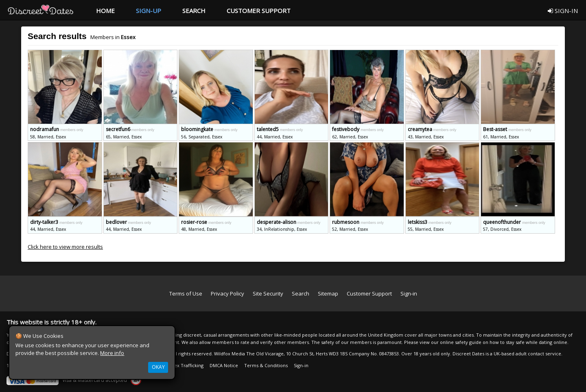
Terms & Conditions (266, 365)
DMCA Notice (224, 365)
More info (112, 353)
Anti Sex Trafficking (183, 365)
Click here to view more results (65, 247)
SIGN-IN (563, 11)
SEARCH (194, 11)
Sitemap (328, 293)
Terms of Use (186, 293)
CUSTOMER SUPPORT (259, 11)
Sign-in (409, 293)
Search (301, 293)
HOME (105, 11)
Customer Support (369, 293)
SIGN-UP (149, 11)
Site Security (268, 293)
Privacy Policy (227, 293)
